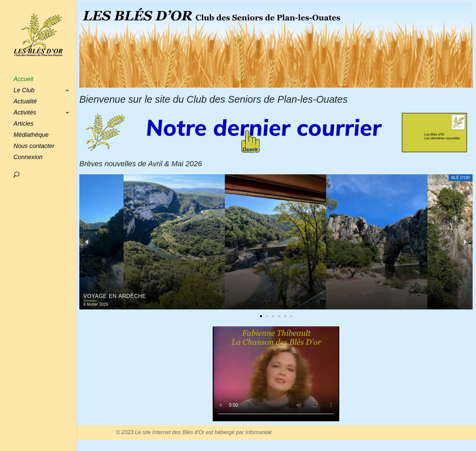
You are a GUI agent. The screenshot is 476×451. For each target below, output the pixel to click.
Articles (23, 124)
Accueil (23, 80)
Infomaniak (259, 432)
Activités (25, 113)
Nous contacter (34, 146)
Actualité (25, 102)
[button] (261, 316)
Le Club (24, 91)
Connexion (28, 158)
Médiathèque (31, 135)
